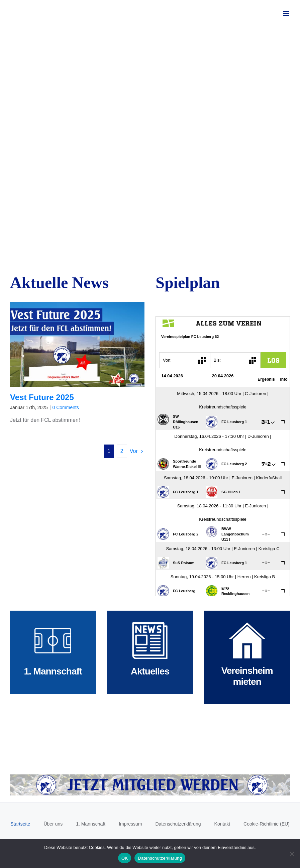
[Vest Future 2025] (77, 344)
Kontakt (222, 824)
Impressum (130, 824)
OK (125, 858)
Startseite (20, 824)
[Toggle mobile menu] (286, 14)
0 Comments (66, 407)
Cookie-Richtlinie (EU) (267, 824)
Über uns (53, 824)
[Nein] (292, 854)
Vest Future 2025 (42, 397)
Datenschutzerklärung (178, 824)
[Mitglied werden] (150, 777)
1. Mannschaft (91, 824)
